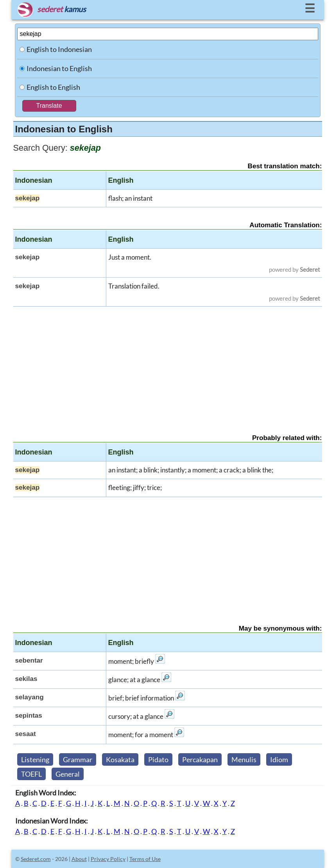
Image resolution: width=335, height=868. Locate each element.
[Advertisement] (168, 364)
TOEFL (31, 774)
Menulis (244, 759)
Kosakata (120, 759)
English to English (53, 87)
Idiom (279, 759)
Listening (35, 759)
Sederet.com (36, 859)
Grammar (78, 759)
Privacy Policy (108, 859)
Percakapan (200, 759)
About (79, 859)
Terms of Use (145, 859)
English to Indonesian (59, 49)
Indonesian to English (59, 68)
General (68, 774)
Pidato (158, 759)
